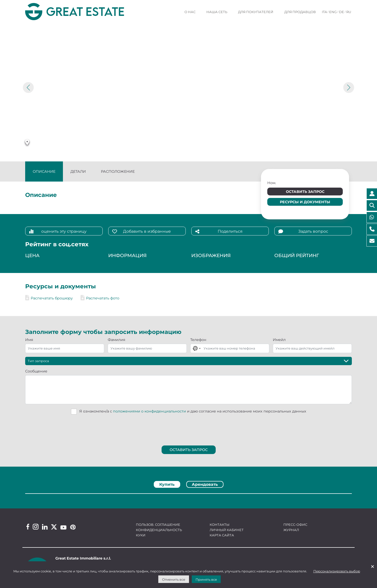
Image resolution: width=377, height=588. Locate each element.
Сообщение (36, 371)
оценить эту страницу (58, 231)
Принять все (206, 579)
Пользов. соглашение (158, 525)
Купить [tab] (167, 484)
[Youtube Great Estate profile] (63, 527)
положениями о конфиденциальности (149, 411)
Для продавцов (300, 12)
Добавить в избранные (142, 231)
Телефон (198, 340)
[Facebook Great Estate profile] (28, 527)
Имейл (279, 340)
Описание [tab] (44, 171)
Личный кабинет (227, 530)
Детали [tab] (78, 171)
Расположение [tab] (118, 171)
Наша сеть (217, 12)
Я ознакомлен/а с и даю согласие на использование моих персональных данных (193, 411)
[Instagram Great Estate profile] (36, 527)
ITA (324, 12)
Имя (29, 340)
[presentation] (189, 429)
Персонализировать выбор (337, 571)
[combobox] (196, 348)
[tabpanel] (189, 495)
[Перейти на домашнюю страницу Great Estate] (85, 12)
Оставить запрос (305, 192)
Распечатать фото (100, 298)
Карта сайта (222, 535)
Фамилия (117, 340)
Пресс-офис (295, 525)
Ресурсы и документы (305, 202)
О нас (190, 12)
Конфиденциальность (159, 530)
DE (342, 12)
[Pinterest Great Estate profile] (73, 527)
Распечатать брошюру (49, 298)
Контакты (220, 525)
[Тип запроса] (189, 361)
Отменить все (174, 579)
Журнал (291, 530)
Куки (141, 535)
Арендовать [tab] (205, 484)
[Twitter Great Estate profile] (54, 527)
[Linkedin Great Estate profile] (45, 527)
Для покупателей (256, 12)
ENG (333, 12)
